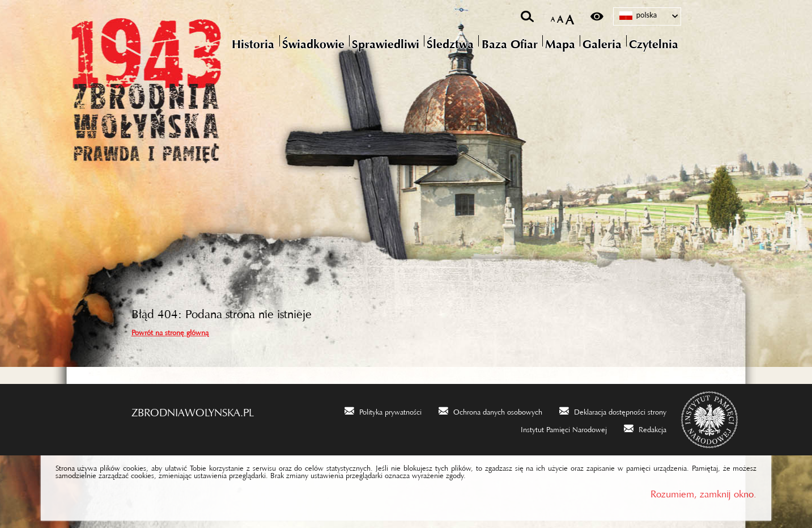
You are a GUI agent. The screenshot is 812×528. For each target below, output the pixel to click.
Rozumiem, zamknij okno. (703, 491)
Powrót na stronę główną (170, 331)
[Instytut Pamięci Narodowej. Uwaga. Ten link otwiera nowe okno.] (556, 428)
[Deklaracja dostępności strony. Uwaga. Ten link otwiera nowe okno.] (613, 410)
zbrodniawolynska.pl (193, 409)
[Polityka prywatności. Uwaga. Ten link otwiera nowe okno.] (383, 410)
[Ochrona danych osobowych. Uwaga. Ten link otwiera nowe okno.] (490, 410)
